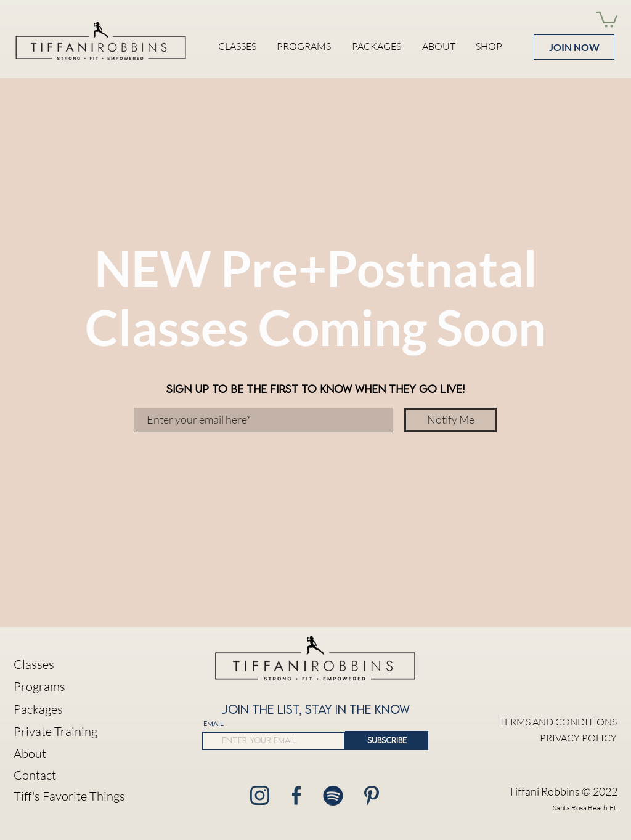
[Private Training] (71, 732)
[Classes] (71, 665)
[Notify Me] (450, 420)
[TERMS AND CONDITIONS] (556, 722)
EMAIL (214, 724)
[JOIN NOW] (574, 47)
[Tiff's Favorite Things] (71, 797)
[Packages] (71, 710)
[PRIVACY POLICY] (556, 738)
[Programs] (71, 687)
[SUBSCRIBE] (387, 741)
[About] (71, 754)
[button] (607, 19)
